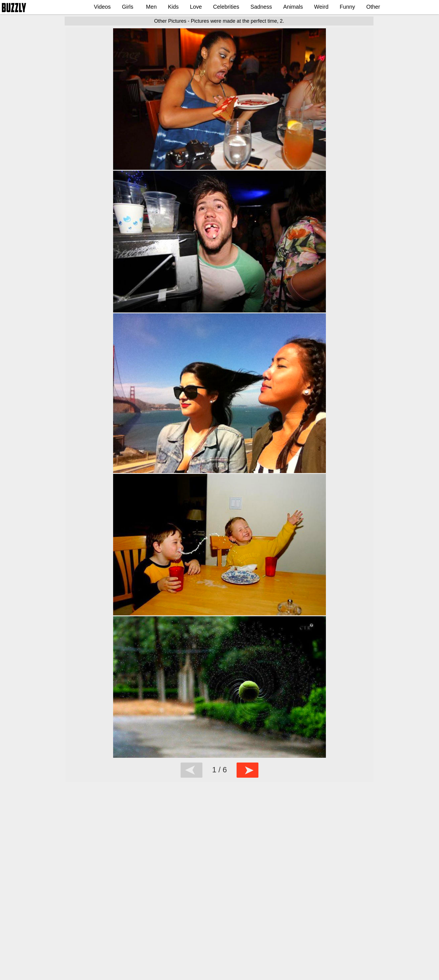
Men (151, 7)
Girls (128, 7)
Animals (293, 7)
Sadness (261, 7)
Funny (347, 7)
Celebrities (226, 7)
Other (373, 7)
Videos (102, 7)
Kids (173, 7)
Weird (321, 7)
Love (196, 7)
